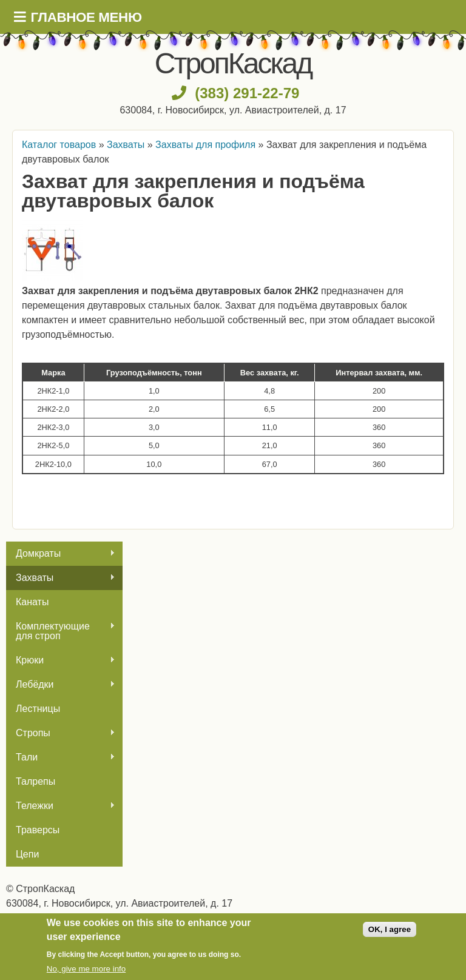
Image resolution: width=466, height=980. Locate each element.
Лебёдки (61, 685)
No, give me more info (86, 969)
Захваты (61, 578)
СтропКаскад (233, 63)
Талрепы (35, 781)
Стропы (61, 733)
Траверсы (38, 830)
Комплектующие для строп (61, 631)
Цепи (27, 854)
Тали (61, 757)
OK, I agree (390, 929)
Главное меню (86, 17)
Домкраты (61, 554)
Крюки (61, 660)
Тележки (61, 806)
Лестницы (38, 709)
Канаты (32, 602)
